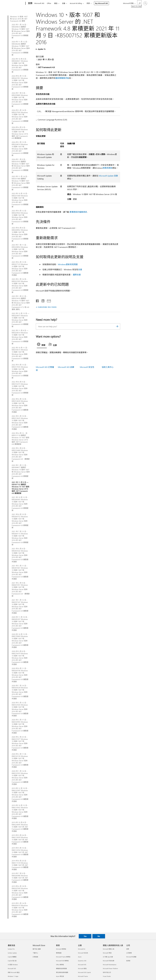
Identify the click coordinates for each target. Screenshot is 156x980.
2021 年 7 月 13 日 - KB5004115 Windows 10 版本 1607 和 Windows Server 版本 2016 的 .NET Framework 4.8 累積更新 (20, 538)
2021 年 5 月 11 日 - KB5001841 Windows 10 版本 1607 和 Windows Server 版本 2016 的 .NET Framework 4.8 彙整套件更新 (20, 572)
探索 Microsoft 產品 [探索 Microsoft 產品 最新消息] (14, 972)
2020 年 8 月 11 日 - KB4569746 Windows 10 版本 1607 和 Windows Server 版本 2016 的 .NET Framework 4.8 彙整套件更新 (20, 675)
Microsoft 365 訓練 (66, 367)
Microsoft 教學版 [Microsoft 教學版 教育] (61, 949)
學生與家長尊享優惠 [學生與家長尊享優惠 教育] (62, 972)
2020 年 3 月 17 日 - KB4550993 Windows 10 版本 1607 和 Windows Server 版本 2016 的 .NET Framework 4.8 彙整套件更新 (20, 726)
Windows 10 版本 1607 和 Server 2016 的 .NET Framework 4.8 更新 (19, 19)
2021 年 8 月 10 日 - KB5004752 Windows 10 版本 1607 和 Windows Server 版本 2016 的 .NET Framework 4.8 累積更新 (20, 521)
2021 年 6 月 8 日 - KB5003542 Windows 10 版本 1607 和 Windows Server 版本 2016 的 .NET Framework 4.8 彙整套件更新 (20, 555)
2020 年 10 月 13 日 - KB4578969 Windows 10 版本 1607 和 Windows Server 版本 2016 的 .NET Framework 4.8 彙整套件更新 (20, 641)
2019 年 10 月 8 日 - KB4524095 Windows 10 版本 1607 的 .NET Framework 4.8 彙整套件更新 (20, 827)
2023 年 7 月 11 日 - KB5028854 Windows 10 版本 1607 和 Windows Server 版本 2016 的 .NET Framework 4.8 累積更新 (20, 251)
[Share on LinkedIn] (42, 300)
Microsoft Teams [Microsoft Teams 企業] (83, 976)
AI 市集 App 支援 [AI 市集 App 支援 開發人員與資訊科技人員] (108, 957)
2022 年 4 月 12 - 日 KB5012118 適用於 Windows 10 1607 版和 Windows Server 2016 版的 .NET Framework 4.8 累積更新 (20, 439)
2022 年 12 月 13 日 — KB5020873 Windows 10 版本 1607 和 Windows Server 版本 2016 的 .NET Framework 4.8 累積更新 (20, 320)
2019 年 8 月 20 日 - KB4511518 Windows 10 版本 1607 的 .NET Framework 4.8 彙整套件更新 (20, 865)
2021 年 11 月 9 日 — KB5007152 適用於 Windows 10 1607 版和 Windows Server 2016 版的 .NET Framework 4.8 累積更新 (20, 488)
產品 (56, 3)
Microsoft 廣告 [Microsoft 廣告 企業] (82, 968)
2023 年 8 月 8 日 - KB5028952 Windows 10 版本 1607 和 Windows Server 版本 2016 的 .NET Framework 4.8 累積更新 (20, 234)
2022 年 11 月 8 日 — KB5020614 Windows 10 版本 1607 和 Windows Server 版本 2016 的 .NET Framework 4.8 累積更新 (20, 337)
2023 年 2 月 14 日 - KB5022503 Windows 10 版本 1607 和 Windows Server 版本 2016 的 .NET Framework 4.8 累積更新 (20, 286)
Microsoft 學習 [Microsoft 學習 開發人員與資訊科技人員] (107, 953)
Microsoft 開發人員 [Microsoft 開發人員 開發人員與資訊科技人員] (109, 949)
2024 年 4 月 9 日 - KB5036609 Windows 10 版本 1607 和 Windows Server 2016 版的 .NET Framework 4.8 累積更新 (20, 133)
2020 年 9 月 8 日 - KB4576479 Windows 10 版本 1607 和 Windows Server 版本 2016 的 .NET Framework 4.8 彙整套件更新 (20, 658)
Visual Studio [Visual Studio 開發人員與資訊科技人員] (107, 976)
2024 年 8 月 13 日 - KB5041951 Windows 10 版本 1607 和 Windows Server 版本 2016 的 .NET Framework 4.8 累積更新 (20, 82)
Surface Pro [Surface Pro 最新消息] (11, 949)
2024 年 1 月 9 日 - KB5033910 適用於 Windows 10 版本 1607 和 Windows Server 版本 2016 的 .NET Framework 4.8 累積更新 (21, 166)
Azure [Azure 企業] (80, 957)
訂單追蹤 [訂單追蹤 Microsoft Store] (35, 957)
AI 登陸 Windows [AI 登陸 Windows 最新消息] (13, 965)
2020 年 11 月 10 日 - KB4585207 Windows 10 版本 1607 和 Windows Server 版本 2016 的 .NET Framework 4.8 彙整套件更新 (20, 624)
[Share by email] (48, 300)
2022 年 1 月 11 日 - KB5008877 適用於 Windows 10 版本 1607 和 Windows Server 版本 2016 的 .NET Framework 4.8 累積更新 (21, 472)
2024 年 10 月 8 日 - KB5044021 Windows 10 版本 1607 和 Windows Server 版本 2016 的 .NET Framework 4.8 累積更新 (20, 65)
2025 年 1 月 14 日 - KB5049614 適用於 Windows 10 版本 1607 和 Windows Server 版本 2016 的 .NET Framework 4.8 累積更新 (21, 31)
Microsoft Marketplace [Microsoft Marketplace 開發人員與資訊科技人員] (110, 965)
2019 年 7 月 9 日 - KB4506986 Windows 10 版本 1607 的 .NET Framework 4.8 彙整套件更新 (20, 878)
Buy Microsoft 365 (101, 3)
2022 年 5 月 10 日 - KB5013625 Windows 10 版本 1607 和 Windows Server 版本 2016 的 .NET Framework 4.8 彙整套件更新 (20, 423)
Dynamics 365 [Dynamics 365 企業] (82, 961)
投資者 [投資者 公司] (128, 961)
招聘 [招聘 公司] (128, 949)
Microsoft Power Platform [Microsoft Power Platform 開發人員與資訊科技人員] (110, 968)
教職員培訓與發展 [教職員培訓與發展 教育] (61, 968)
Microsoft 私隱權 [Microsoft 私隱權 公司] (131, 957)
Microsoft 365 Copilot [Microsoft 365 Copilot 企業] (84, 972)
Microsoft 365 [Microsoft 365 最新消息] (12, 968)
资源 (88, 3)
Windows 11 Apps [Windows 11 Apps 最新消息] (13, 976)
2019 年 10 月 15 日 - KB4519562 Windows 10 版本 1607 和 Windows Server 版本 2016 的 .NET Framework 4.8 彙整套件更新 (20, 812)
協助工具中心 (108, 367)
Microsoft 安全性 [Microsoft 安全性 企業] (83, 953)
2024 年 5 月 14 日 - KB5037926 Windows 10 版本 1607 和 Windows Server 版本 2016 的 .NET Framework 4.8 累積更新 (20, 117)
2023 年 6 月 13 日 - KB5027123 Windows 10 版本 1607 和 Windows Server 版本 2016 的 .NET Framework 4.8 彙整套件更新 (20, 269)
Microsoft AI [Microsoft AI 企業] (82, 949)
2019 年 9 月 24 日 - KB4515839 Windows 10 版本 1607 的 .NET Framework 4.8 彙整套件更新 (20, 840)
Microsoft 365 (39, 3)
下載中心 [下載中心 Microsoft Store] (35, 953)
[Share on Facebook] (38, 300)
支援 (80, 269)
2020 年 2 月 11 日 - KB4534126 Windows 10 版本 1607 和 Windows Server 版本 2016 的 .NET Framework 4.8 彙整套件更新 (20, 761)
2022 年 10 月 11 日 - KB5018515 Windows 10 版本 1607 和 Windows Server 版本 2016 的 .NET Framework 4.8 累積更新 (20, 354)
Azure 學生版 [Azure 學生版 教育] (60, 976)
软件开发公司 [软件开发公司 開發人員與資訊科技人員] (107, 972)
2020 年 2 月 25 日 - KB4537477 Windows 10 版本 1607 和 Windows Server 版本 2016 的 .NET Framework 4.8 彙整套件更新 (20, 743)
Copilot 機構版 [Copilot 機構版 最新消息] (12, 957)
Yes (85, 936)
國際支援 (77, 275)
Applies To (41, 49)
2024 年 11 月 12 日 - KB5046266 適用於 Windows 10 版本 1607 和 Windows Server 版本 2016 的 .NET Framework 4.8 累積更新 (21, 48)
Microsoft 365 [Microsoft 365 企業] (82, 965)
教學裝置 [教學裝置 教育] (59, 953)
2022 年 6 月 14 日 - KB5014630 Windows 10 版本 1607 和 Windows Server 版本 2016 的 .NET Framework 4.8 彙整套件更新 (20, 406)
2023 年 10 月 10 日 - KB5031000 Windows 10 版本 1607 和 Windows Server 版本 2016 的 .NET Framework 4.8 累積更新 (20, 200)
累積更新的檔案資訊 (78, 212)
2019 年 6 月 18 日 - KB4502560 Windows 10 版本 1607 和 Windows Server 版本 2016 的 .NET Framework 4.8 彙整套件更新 (20, 893)
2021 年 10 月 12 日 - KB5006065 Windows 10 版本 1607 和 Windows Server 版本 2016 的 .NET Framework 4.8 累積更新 (20, 504)
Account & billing (76, 3)
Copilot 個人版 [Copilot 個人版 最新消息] (12, 961)
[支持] (30, 3)
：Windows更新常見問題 (67, 264)
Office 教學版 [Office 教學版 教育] (60, 965)
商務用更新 (107, 168)
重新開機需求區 (62, 78)
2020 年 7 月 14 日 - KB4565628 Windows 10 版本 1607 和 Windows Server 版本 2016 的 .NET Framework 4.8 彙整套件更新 (20, 692)
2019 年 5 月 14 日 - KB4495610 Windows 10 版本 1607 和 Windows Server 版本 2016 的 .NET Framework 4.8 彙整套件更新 (20, 910)
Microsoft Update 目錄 (108, 176)
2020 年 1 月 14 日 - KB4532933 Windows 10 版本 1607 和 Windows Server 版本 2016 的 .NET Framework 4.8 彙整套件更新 (20, 778)
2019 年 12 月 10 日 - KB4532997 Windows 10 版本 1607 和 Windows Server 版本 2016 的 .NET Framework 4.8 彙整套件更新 (20, 795)
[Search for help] (139, 3)
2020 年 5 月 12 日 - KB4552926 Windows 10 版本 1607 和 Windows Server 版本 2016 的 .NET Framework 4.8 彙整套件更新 (20, 709)
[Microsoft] (16, 3)
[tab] (42, 345)
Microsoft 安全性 (87, 367)
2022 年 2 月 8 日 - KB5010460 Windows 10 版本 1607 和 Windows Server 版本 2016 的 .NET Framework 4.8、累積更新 (21, 455)
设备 (64, 3)
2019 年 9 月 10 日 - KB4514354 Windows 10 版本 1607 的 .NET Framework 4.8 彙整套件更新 (20, 852)
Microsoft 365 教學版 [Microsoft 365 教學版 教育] (62, 961)
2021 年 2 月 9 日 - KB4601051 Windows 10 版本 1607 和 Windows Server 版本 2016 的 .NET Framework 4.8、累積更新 (21, 589)
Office (49, 3)
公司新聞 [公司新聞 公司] (129, 953)
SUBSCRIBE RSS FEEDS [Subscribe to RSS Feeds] (47, 307)
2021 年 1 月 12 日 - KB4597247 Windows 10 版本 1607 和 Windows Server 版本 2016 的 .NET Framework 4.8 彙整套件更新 (20, 607)
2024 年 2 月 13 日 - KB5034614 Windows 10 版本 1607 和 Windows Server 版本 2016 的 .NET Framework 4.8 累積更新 (20, 149)
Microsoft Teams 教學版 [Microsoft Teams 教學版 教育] (63, 957)
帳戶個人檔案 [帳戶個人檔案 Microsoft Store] (37, 949)
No (99, 936)
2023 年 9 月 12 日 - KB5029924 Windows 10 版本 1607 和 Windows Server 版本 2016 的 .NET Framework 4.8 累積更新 (20, 217)
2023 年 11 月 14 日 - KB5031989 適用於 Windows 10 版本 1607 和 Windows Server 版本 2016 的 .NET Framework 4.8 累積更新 (21, 183)
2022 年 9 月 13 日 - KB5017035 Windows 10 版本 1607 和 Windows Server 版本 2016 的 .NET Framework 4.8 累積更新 (20, 371)
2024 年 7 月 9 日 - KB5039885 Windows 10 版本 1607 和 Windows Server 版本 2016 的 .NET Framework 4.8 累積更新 (20, 100)
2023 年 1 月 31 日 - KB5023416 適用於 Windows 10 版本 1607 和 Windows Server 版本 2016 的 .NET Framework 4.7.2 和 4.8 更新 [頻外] (21, 303)
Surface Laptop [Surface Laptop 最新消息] (12, 953)
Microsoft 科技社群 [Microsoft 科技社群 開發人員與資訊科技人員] (109, 961)
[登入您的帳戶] (145, 3)
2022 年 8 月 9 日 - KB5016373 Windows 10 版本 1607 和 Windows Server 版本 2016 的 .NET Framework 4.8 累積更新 (20, 388)
